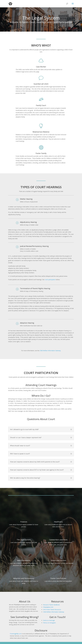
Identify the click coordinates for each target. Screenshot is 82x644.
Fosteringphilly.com (16, 634)
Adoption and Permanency (24, 578)
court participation (50, 280)
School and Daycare (58, 560)
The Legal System (24, 540)
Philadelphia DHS (48, 607)
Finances (24, 522)
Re (44, 605)
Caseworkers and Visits (58, 540)
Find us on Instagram (49, 623)
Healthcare (58, 522)
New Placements (24, 560)
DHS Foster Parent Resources (52, 610)
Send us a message (49, 620)
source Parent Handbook (52, 605)
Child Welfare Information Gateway (50, 351)
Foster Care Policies (58, 578)
